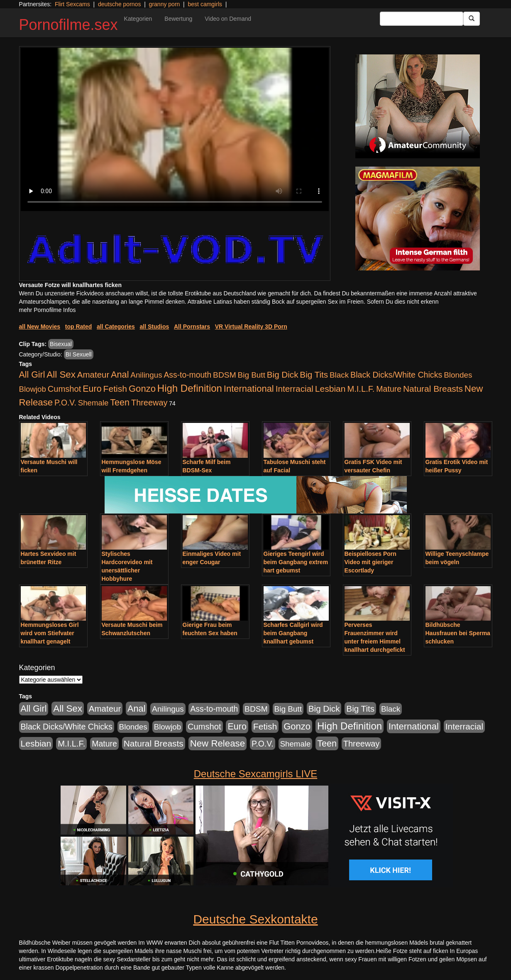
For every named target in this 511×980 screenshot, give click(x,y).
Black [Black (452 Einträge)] (339, 375)
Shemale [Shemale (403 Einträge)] (93, 403)
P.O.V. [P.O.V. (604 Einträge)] (65, 403)
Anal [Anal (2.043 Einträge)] (120, 375)
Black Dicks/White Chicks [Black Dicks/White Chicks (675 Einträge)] (396, 375)
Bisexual (61, 344)
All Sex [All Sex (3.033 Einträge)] (61, 375)
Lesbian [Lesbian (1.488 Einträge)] (330, 389)
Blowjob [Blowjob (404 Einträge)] (33, 389)
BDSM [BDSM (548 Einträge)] (225, 375)
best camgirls (205, 4)
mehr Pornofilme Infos (48, 310)
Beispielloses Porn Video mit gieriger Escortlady (370, 562)
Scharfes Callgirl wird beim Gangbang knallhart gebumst (293, 633)
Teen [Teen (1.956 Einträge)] (120, 402)
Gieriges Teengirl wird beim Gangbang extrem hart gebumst (296, 562)
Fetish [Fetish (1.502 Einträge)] (115, 389)
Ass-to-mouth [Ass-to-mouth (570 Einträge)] (187, 375)
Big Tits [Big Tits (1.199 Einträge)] (314, 375)
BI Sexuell (79, 354)
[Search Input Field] (422, 19)
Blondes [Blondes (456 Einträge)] (458, 375)
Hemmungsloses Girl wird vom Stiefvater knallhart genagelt (50, 633)
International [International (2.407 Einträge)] (249, 389)
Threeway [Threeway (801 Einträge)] (149, 403)
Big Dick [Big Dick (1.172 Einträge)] (283, 375)
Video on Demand (228, 19)
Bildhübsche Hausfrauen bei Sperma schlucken (458, 633)
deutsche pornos (120, 4)
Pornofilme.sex (68, 25)
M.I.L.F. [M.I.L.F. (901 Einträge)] (361, 389)
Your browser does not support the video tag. (175, 129)
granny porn (165, 4)
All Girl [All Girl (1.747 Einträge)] (32, 375)
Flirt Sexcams (72, 4)
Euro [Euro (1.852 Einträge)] (92, 389)
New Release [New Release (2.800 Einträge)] (218, 743)
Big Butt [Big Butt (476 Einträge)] (252, 375)
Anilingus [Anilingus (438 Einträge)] (146, 375)
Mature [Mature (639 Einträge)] (389, 389)
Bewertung (178, 19)
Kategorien (138, 19)
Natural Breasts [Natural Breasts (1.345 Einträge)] (433, 389)
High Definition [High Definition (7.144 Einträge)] (190, 388)
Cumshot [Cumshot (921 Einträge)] (65, 389)
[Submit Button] (472, 19)
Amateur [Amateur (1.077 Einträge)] (93, 375)
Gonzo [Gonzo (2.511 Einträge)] (142, 389)
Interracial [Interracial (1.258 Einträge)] (295, 389)
